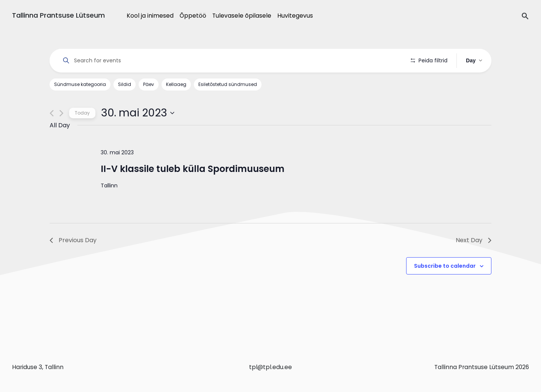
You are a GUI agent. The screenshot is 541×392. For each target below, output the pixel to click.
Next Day (474, 240)
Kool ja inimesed (150, 16)
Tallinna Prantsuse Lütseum (58, 15)
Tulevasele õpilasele (242, 16)
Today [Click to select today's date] (82, 113)
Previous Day (73, 240)
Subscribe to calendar (445, 266)
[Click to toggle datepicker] (138, 113)
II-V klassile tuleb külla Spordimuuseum (193, 169)
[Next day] (61, 113)
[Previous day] (52, 113)
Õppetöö (193, 16)
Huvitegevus (295, 16)
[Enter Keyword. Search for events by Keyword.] (230, 61)
